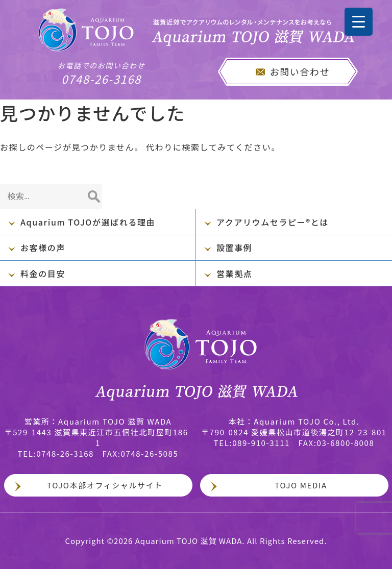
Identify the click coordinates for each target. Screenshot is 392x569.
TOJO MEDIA (301, 485)
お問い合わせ (300, 71)
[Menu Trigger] (359, 22)
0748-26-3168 (101, 73)
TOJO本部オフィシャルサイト (105, 485)
